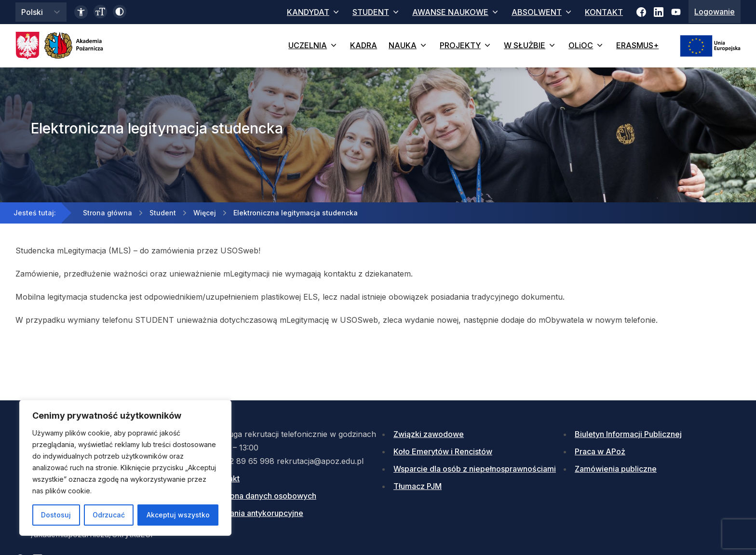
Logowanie (715, 12)
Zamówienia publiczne (616, 469)
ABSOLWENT (542, 12)
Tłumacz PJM (418, 486)
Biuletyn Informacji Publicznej (628, 434)
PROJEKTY (466, 45)
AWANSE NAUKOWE (456, 12)
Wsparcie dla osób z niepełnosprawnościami (475, 469)
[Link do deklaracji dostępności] (81, 12)
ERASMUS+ (637, 45)
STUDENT (377, 12)
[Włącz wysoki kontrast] (120, 12)
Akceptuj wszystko (178, 515)
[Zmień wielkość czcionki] (100, 12)
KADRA (364, 45)
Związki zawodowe (429, 434)
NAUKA (408, 45)
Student (163, 213)
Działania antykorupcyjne (258, 513)
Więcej (205, 213)
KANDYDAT (314, 12)
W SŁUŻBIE (530, 45)
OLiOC (587, 45)
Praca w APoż (600, 451)
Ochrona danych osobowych (264, 496)
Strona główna (108, 213)
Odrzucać (109, 515)
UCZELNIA (313, 45)
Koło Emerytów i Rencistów (443, 451)
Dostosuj (56, 515)
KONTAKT (604, 12)
